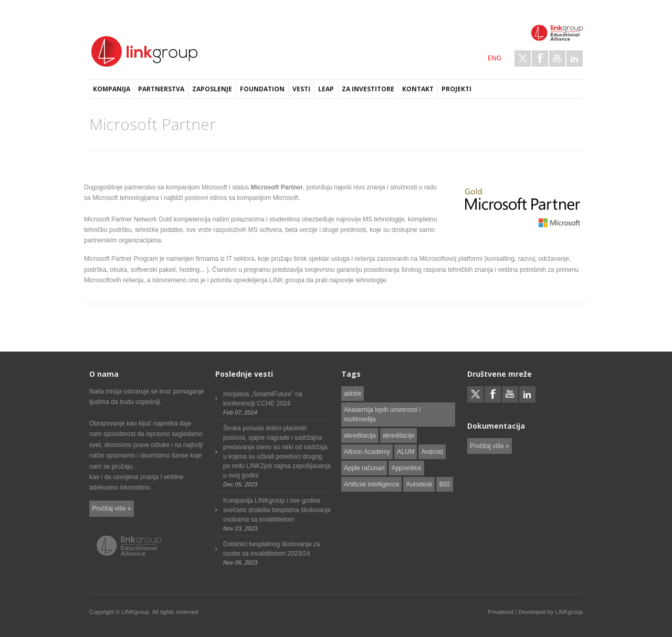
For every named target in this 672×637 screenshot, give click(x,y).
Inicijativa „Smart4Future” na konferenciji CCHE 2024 (263, 399)
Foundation (262, 89)
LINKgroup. (136, 612)
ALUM (406, 452)
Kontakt (418, 89)
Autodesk (419, 484)
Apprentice (406, 468)
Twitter (523, 59)
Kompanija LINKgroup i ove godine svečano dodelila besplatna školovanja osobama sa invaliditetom (277, 510)
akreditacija (360, 436)
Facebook (540, 59)
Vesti (301, 89)
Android (432, 452)
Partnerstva (161, 89)
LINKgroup (569, 612)
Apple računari (364, 468)
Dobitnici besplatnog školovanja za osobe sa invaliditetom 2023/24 (271, 549)
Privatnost (501, 612)
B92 (444, 484)
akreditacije (399, 436)
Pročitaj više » (112, 508)
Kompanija (112, 89)
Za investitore (368, 89)
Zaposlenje (212, 89)
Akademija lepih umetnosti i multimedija (382, 415)
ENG (495, 58)
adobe (353, 394)
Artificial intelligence (371, 484)
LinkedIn (575, 59)
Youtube (557, 59)
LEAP (326, 89)
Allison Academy (367, 452)
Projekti (456, 89)
